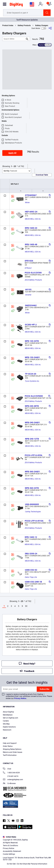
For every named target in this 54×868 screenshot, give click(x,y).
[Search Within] (14, 39)
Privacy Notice (20, 698)
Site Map (6, 724)
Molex (27, 203)
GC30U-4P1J (31, 325)
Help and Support (10, 743)
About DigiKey (8, 712)
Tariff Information (10, 755)
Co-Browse (9, 784)
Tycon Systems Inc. (32, 381)
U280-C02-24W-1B (33, 582)
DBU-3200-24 (31, 554)
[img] (16, 5)
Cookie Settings (9, 854)
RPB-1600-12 (31, 537)
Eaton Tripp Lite (31, 577)
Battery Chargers (42, 25)
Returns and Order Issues (13, 752)
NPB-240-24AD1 (32, 422)
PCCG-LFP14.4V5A (33, 455)
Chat (7, 769)
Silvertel (28, 295)
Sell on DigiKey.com (11, 718)
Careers (6, 721)
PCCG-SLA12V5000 (34, 396)
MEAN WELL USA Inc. (33, 219)
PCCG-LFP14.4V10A (34, 521)
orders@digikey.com (13, 780)
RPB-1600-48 (31, 244)
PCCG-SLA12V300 (33, 273)
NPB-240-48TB (32, 406)
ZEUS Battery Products (33, 280)
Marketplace (8, 715)
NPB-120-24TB (32, 341)
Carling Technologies (33, 512)
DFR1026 (29, 261)
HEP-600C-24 (31, 212)
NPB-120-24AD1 (32, 357)
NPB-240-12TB (32, 439)
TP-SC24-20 (31, 374)
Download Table (42, 175)
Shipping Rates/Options (12, 749)
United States (10, 837)
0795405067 (31, 195)
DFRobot (28, 268)
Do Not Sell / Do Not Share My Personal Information (27, 864)
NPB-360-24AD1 (32, 472)
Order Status (8, 746)
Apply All (12, 153)
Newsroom (7, 730)
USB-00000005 (32, 504)
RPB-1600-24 (31, 228)
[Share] (50, 28)
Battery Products (24, 25)
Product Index (8, 25)
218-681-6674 (11, 776)
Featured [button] (10, 171)
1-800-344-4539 (11, 773)
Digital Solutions (9, 727)
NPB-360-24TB (32, 488)
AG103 (28, 290)
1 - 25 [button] (13, 166)
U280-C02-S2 (31, 570)
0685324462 (31, 305)
